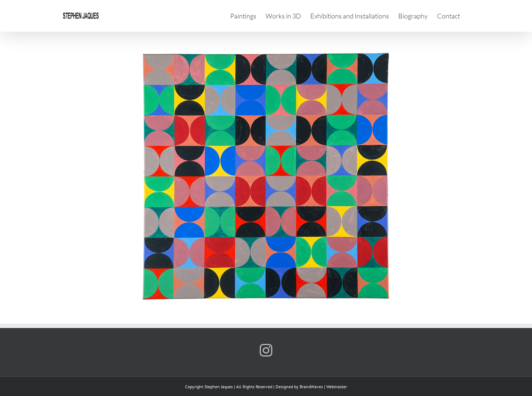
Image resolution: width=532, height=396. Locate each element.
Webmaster (337, 387)
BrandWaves (311, 387)
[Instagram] (266, 350)
